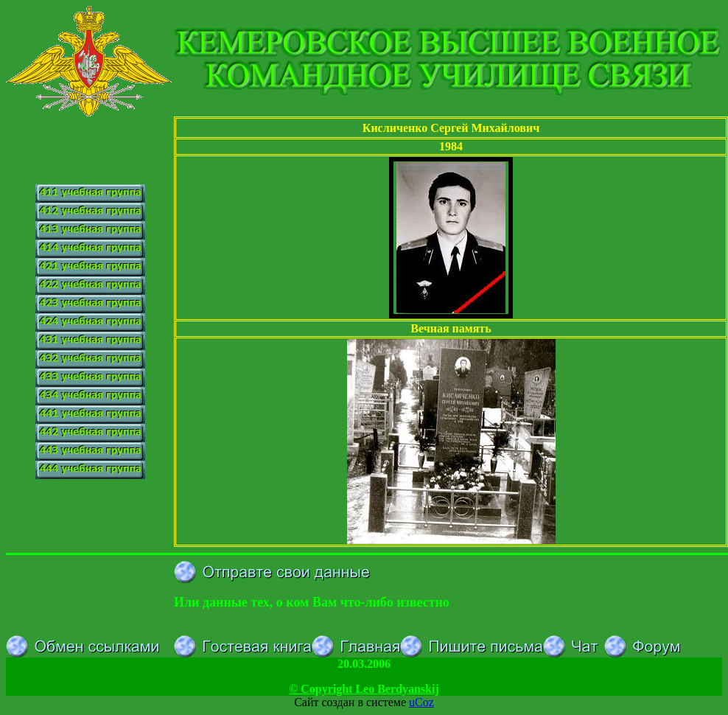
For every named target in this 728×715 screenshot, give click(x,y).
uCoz (421, 702)
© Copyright (364, 689)
